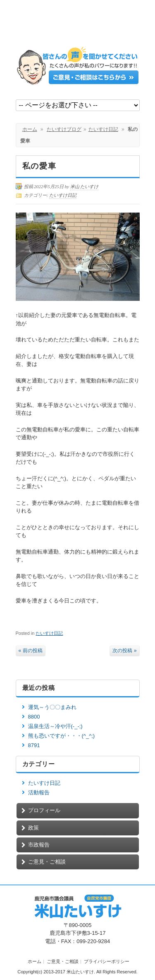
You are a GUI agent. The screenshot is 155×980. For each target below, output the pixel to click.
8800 (34, 717)
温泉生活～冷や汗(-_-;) (55, 726)
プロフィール (44, 810)
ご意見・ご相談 (47, 862)
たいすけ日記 (103, 129)
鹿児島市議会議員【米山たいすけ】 (78, 26)
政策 (33, 828)
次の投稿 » (124, 651)
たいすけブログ (64, 129)
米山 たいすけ (85, 186)
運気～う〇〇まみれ (52, 707)
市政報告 (39, 845)
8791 (34, 745)
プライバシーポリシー (107, 961)
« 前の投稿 (31, 651)
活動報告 (39, 792)
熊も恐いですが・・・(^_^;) (62, 736)
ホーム (30, 129)
